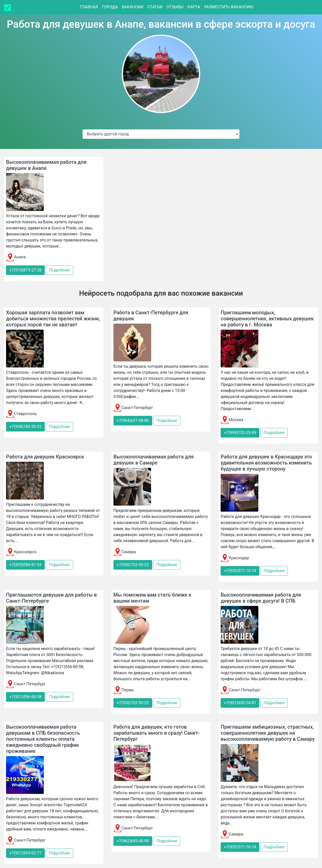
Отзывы (175, 7)
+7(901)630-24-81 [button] (240, 703)
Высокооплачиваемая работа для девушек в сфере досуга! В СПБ (261, 598)
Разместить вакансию (229, 7)
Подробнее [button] (59, 270)
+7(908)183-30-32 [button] (25, 427)
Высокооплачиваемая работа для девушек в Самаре (154, 460)
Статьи (155, 7)
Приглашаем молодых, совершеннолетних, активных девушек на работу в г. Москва (267, 319)
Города (110, 7)
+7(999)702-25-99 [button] (240, 433)
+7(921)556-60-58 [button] (25, 697)
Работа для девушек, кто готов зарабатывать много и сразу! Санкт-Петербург (157, 733)
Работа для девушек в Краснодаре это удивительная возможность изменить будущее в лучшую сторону (266, 463)
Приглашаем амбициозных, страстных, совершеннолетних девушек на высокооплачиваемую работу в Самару (268, 733)
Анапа (16, 257)
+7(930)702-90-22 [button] (133, 565)
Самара (125, 552)
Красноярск (21, 552)
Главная (89, 7)
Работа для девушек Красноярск (45, 457)
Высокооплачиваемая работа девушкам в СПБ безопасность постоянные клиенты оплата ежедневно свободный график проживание (43, 739)
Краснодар (235, 558)
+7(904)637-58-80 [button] (133, 421)
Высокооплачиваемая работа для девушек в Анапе (46, 165)
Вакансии (133, 7)
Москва (232, 420)
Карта (194, 7)
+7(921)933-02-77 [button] (25, 853)
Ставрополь (21, 414)
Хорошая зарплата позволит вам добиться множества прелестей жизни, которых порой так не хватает (53, 319)
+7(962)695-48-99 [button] (133, 841)
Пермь (124, 690)
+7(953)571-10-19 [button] (240, 571)
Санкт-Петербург (133, 408)
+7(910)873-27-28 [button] (25, 270)
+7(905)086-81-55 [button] (25, 565)
